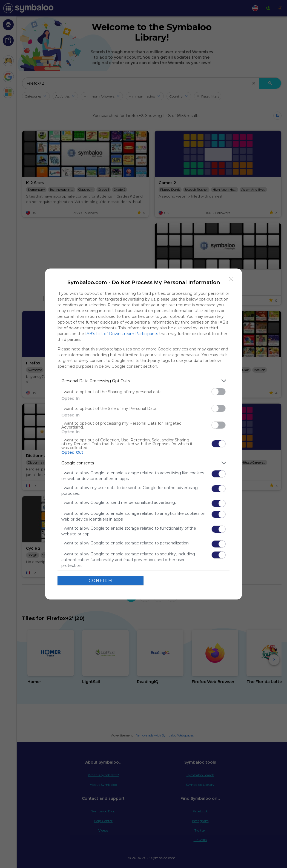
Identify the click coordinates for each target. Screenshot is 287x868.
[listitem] (143, 381)
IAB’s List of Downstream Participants (122, 334)
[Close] (231, 279)
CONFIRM (101, 581)
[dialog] (143, 434)
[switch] (219, 392)
